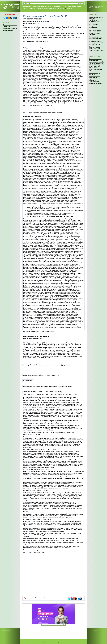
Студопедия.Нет (32, 641)
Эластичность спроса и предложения (10, 29)
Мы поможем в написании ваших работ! (53, 625)
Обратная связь (91, 7)
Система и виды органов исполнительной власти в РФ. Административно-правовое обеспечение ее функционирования (96, 78)
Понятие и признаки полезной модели (96, 38)
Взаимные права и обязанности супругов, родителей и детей (97, 61)
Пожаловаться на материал (99, 7)
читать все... (70, 8)
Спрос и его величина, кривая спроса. (10, 26)
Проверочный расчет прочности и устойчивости (96, 19)
